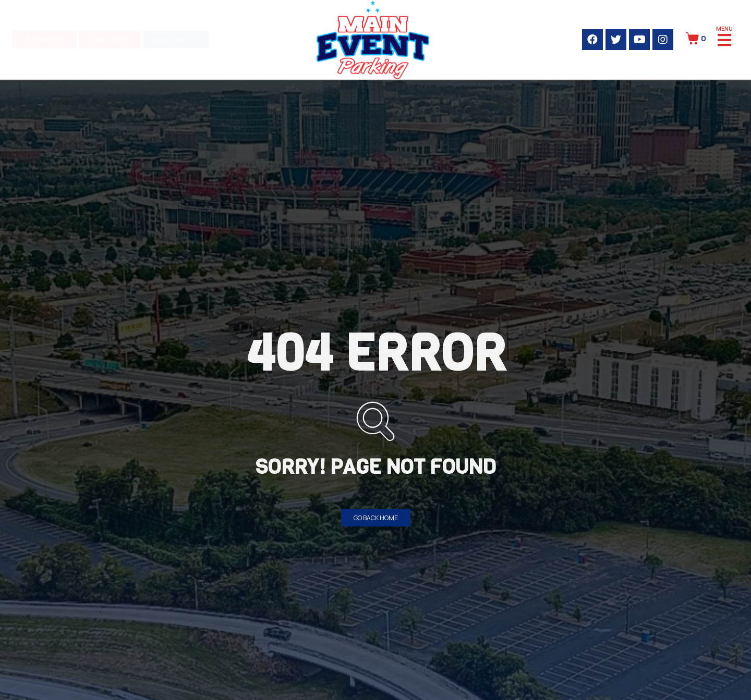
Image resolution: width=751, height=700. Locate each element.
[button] (44, 40)
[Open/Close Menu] (725, 40)
